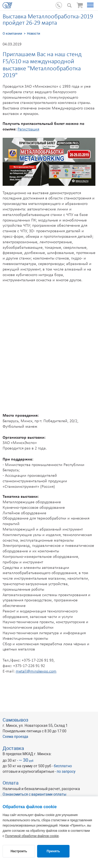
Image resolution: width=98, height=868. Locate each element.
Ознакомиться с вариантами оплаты (34, 794)
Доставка (13, 748)
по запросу (66, 771)
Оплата (11, 783)
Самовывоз (15, 720)
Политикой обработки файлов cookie (32, 836)
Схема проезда (15, 737)
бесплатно (63, 766)
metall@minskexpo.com (36, 671)
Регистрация (28, 129)
